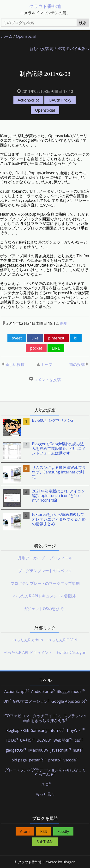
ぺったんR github (28, 640)
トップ (45, 364)
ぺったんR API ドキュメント (28, 652)
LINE (56, 348)
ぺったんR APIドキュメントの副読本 (45, 596)
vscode (70, 760)
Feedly (63, 831)
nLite (78, 750)
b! (76, 338)
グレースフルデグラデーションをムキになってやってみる (45, 772)
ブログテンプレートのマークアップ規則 (45, 583)
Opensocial (26, 36)
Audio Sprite (43, 692)
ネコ (46, 785)
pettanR (38, 760)
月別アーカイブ (31, 558)
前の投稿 (57, 49)
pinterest (56, 338)
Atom (25, 831)
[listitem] (45, 427)
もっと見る (45, 794)
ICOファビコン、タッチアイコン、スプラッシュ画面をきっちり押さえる (45, 718)
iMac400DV (38, 750)
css (79, 740)
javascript (61, 750)
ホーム (7, 36)
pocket (36, 348)
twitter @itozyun (72, 652)
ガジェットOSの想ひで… (45, 609)
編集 (64, 323)
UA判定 (27, 740)
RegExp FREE (18, 731)
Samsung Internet (48, 731)
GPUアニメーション (31, 702)
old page (19, 760)
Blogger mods (71, 692)
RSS (44, 831)
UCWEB (44, 740)
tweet (17, 338)
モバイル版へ (78, 49)
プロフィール (61, 558)
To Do (12, 740)
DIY (7, 702)
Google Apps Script (69, 702)
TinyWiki (76, 731)
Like (35, 338)
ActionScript (28, 100)
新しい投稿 (39, 49)
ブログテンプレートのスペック (45, 571)
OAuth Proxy (60, 100)
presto (55, 760)
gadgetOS (16, 750)
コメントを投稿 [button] (47, 380)
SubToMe (45, 842)
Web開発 (63, 740)
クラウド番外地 (45, 6)
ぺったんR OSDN (63, 640)
